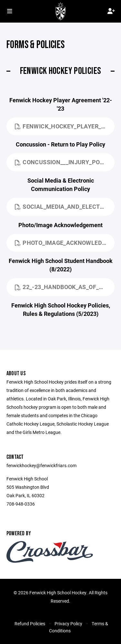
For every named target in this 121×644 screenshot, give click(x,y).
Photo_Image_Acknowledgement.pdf (65, 243)
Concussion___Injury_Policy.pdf (65, 162)
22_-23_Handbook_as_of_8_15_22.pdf (65, 287)
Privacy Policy (68, 624)
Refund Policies (30, 624)
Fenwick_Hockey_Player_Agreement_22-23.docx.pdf (65, 126)
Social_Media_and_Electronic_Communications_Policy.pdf (65, 206)
